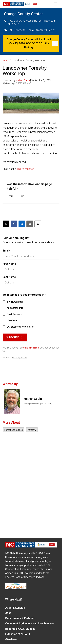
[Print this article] (38, 224)
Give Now (11, 639)
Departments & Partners (20, 618)
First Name (9, 264)
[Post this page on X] (6, 224)
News (6, 60)
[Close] (55, 43)
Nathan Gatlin (23, 80)
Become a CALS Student (20, 629)
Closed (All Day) (46, 30)
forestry (32, 430)
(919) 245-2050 (14, 30)
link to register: (26, 169)
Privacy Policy (20, 358)
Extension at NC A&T (18, 634)
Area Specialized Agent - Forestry (38, 404)
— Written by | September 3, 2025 (27, 80)
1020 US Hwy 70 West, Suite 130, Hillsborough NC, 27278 (30, 22)
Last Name (9, 277)
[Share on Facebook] (14, 224)
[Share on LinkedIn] (22, 224)
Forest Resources (13, 430)
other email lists (31, 348)
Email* (7, 251)
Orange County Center (23, 14)
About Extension (15, 608)
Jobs (8, 613)
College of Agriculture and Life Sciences (30, 623)
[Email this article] (30, 224)
